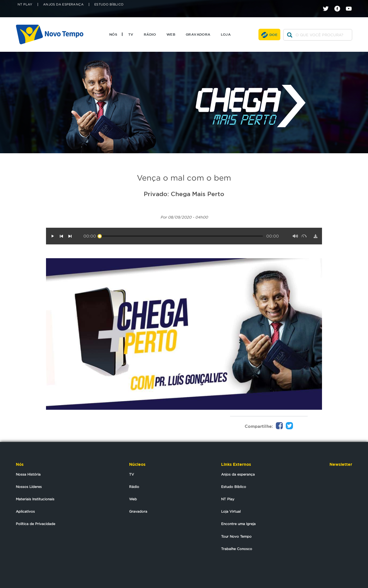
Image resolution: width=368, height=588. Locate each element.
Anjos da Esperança (63, 4)
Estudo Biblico (234, 487)
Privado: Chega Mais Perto (184, 194)
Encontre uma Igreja (238, 524)
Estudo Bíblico (109, 4)
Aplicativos (25, 511)
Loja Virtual (231, 511)
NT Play (25, 4)
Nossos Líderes (29, 487)
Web (171, 34)
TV (131, 34)
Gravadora (198, 34)
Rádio (150, 34)
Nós (113, 34)
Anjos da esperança (238, 474)
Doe (273, 35)
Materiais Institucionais (35, 499)
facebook (339, 4)
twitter (328, 4)
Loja (226, 34)
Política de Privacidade (36, 524)
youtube (351, 4)
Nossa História (28, 474)
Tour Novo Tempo (236, 536)
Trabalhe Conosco (237, 549)
